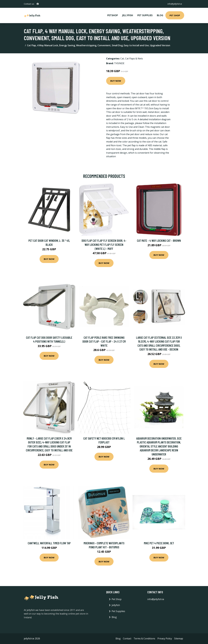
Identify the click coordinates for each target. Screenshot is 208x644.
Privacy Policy (165, 639)
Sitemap (179, 639)
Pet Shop (175, 15)
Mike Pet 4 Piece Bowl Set (159, 543)
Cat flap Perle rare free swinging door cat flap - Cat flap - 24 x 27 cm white (104, 341)
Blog (160, 15)
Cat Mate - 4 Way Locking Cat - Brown (159, 241)
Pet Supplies (145, 15)
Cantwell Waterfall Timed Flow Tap (49, 543)
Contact (127, 639)
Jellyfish (128, 15)
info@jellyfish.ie (175, 4)
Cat (122, 59)
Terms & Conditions (144, 639)
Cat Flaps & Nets (134, 59)
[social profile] (38, 4)
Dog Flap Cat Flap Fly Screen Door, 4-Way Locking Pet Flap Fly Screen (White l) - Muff (104, 244)
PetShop (113, 15)
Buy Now (116, 81)
